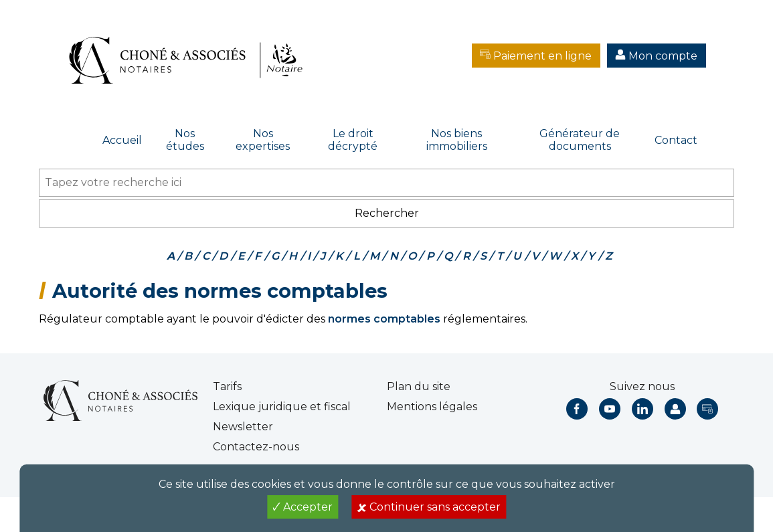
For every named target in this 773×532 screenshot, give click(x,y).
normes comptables (384, 319)
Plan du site (419, 386)
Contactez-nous (256, 447)
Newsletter (243, 427)
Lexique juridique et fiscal (282, 407)
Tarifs (227, 386)
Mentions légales (432, 407)
